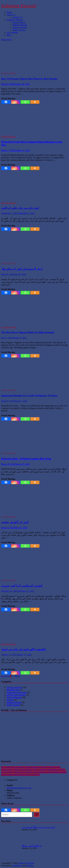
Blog (9, 35)
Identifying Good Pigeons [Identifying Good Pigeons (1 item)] (39, 767)
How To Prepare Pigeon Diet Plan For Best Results (29, 79)
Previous (5, 676)
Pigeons (10, 700)
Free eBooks (12, 32)
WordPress (17, 866)
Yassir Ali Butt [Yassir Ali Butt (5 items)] (33, 775)
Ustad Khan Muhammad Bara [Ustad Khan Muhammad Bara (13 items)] (37, 772)
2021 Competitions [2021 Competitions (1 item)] (10, 767)
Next (18, 676)
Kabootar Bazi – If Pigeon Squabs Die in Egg (26, 459)
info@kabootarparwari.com (19, 788)
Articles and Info (9, 73)
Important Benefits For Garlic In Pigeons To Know (29, 396)
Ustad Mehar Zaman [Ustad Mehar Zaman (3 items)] (17, 775)
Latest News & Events (17, 692)
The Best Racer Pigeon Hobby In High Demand (28, 332)
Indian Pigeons (19, 22)
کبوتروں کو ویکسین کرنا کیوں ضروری (22, 586)
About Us (11, 15)
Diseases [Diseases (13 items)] (23, 767)
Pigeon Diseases (8, 136)
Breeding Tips (13, 690)
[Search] (37, 815)
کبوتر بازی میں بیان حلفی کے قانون (20, 208)
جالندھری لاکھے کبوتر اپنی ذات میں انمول (24, 649)
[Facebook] (6, 102)
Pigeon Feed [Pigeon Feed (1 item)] (20, 770)
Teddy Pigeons (19, 30)
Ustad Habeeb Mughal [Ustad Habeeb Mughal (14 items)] (13, 772)
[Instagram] (16, 102)
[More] (35, 102)
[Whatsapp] (25, 102)
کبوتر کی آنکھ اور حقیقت (15, 522)
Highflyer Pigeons (15, 20)
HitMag (30, 866)
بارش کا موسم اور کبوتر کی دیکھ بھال (22, 269)
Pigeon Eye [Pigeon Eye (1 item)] (9, 770)
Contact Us (17, 17)
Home (9, 12)
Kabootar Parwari (19, 5)
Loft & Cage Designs (16, 695)
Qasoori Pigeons (20, 27)
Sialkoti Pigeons (20, 25)
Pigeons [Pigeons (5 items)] (31, 770)
